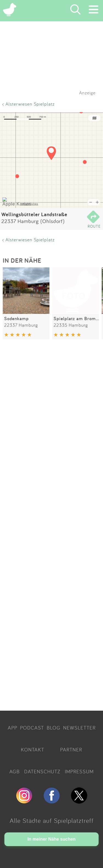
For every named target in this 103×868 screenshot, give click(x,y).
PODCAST (32, 728)
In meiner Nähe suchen (51, 839)
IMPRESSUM (79, 771)
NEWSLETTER (79, 728)
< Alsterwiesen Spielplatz (28, 104)
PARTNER (71, 750)
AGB (15, 771)
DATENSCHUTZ (42, 771)
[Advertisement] (51, 526)
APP (12, 728)
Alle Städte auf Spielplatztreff (52, 820)
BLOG (54, 728)
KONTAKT (33, 750)
